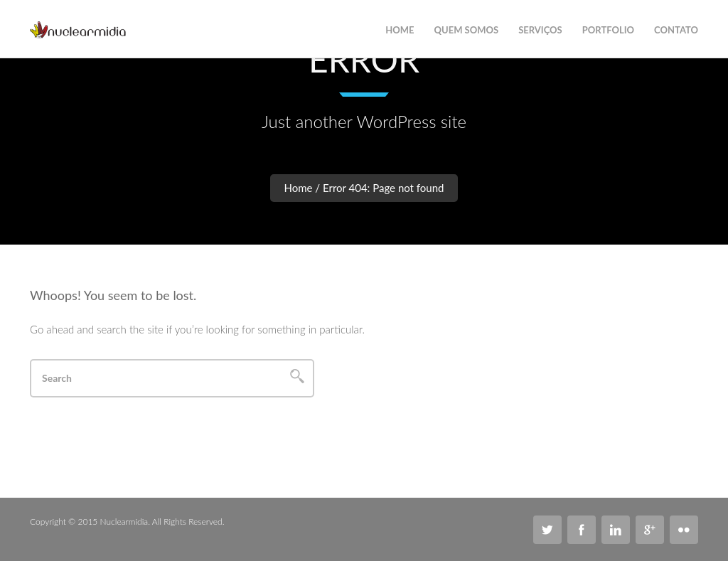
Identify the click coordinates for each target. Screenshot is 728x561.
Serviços (540, 30)
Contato (676, 30)
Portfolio (608, 30)
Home (299, 188)
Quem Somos (467, 30)
